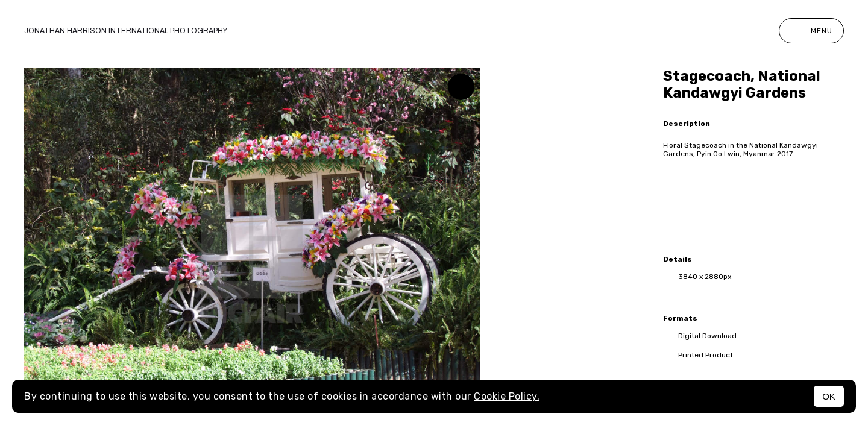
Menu (811, 31)
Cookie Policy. (507, 396)
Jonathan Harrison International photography (126, 31)
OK (829, 396)
